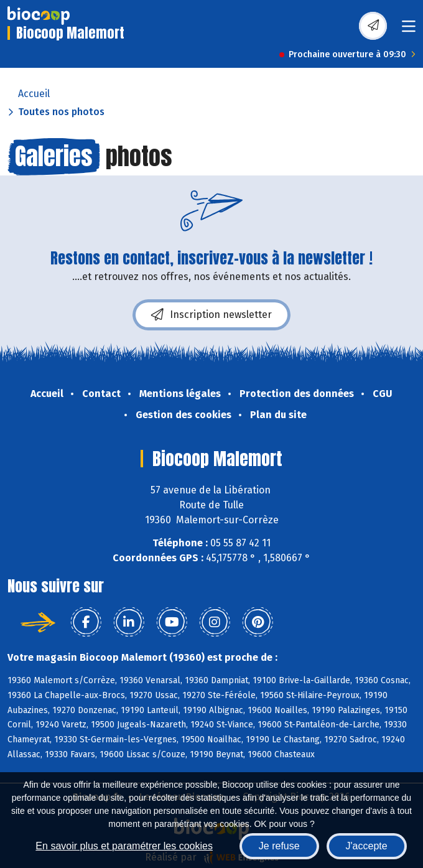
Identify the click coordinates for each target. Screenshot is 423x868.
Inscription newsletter (211, 315)
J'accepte (367, 846)
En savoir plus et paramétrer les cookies (124, 846)
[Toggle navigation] (409, 30)
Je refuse (279, 846)
